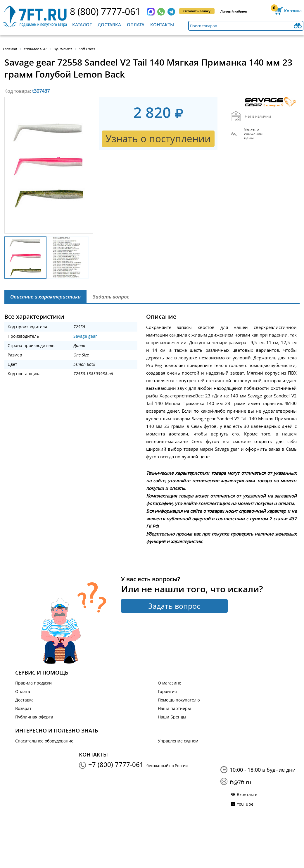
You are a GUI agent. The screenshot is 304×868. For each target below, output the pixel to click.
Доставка (109, 25)
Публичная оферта (34, 717)
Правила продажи (33, 683)
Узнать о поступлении (158, 139)
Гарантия (167, 691)
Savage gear (85, 336)
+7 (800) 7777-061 (116, 764)
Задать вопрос (174, 606)
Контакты (162, 25)
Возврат (23, 708)
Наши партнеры (174, 708)
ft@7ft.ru (240, 782)
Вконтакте (247, 794)
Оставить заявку (197, 11)
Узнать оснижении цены (253, 134)
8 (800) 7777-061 (105, 11)
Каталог (82, 25)
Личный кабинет (234, 11)
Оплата (136, 25)
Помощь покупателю (179, 700)
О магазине (170, 683)
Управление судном (178, 741)
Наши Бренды (172, 717)
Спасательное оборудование (44, 741)
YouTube (245, 804)
